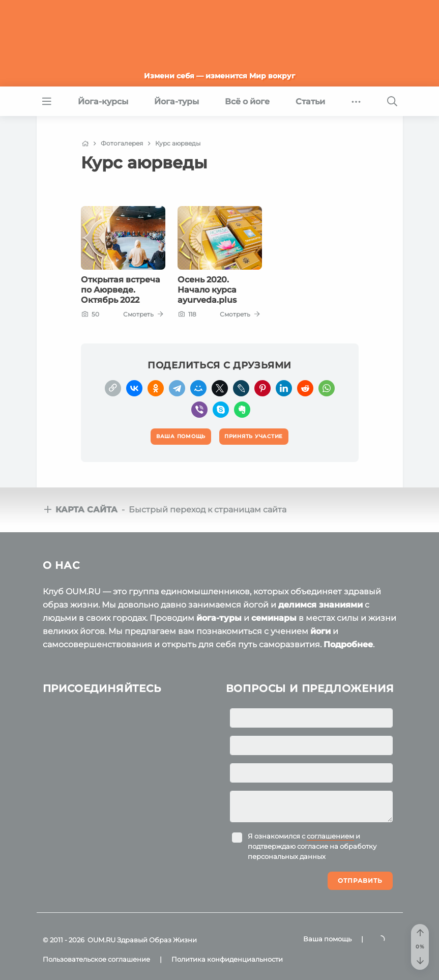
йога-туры (219, 618)
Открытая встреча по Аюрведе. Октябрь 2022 (121, 290)
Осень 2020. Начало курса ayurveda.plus (207, 290)
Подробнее (348, 644)
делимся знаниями (320, 605)
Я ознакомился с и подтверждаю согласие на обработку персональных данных (312, 846)
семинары (274, 618)
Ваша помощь (327, 939)
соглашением (330, 836)
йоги (320, 631)
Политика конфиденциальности (227, 959)
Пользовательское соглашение (96, 959)
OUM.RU (101, 940)
